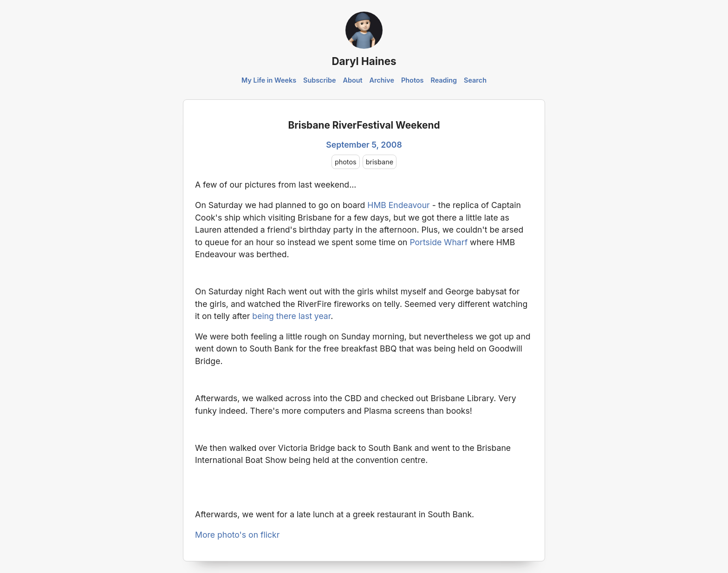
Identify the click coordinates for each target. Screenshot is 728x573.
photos (346, 162)
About (352, 80)
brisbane (380, 162)
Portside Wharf (439, 242)
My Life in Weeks (269, 80)
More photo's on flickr (237, 535)
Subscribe (320, 80)
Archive (382, 80)
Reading (444, 80)
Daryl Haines (364, 61)
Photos (412, 80)
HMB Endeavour (398, 205)
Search (475, 80)
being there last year (291, 316)
